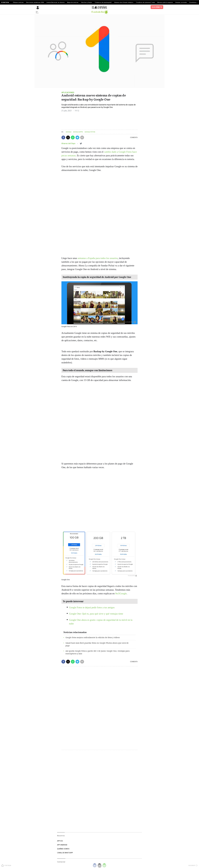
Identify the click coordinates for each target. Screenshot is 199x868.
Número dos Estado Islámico (124, 2)
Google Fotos (90, 132)
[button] (63, 137)
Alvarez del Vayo (69, 143)
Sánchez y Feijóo (86, 2)
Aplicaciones (68, 93)
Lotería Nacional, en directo (56, 2)
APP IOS (60, 841)
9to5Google (121, 593)
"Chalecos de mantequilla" (103, 2)
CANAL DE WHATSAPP (65, 853)
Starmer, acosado (181, 2)
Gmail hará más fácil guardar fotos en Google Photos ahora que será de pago (97, 644)
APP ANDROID (62, 845)
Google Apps (78, 132)
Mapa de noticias (73, 2)
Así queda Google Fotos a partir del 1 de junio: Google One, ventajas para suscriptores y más (98, 652)
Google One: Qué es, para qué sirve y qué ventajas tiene (96, 614)
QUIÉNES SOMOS (63, 849)
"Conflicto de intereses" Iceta (145, 2)
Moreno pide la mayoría (165, 2)
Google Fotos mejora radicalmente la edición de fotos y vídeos (93, 637)
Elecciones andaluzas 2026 (35, 2)
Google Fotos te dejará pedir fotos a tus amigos (92, 607)
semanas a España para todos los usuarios (98, 258)
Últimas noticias (18, 2)
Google (69, 132)
